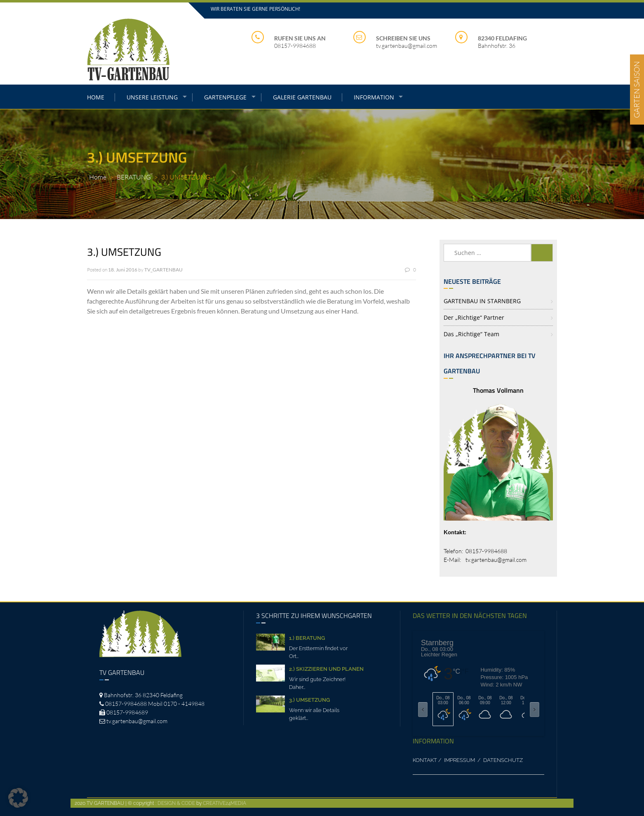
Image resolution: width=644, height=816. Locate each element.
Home (98, 177)
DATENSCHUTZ (503, 760)
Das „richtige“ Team (471, 334)
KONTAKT (425, 760)
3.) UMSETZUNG (309, 700)
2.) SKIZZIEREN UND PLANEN (326, 669)
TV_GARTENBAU (163, 270)
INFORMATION (374, 97)
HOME (96, 97)
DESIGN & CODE (176, 803)
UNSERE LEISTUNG (152, 97)
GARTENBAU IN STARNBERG (482, 301)
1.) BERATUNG (307, 638)
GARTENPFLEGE (225, 97)
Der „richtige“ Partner (474, 317)
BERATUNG (134, 177)
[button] (18, 798)
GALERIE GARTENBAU (302, 97)
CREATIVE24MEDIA (224, 803)
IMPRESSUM (460, 760)
